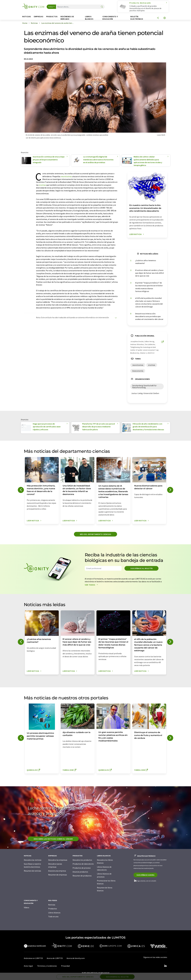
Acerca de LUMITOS (55, 958)
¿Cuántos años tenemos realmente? (146, 262)
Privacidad (65, 966)
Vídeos (27, 907)
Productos (53, 909)
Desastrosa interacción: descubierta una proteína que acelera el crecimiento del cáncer (149, 316)
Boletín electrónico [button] (137, 18)
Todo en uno (53, 916)
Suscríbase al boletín (141, 568)
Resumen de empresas (58, 875)
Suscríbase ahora (145, 875)
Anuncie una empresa (57, 871)
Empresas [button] (39, 17)
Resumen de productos (82, 876)
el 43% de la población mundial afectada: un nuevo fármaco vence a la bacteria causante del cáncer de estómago (149, 302)
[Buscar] (102, 7)
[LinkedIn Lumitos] (165, 966)
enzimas (42, 185)
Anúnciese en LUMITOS (33, 958)
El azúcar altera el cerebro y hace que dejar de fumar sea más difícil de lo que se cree (149, 273)
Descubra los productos (82, 860)
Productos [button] (52, 17)
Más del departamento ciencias (96, 534)
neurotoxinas (66, 176)
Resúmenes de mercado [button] (67, 18)
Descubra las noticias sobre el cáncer (53, 839)
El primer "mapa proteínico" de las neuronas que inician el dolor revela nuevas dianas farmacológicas (149, 287)
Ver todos (92, 585)
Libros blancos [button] (89, 18)
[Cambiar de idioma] (165, 18)
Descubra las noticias (33, 860)
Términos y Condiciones (47, 966)
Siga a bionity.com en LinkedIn (145, 881)
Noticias (52, 905)
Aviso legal (28, 966)
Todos (51, 7)
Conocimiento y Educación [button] (110, 18)
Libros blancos (54, 913)
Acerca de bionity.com (76, 958)
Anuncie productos (80, 872)
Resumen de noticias (32, 871)
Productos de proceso (82, 868)
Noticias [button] (27, 17)
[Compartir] (158, 18)
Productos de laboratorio (83, 864)
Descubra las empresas (58, 860)
